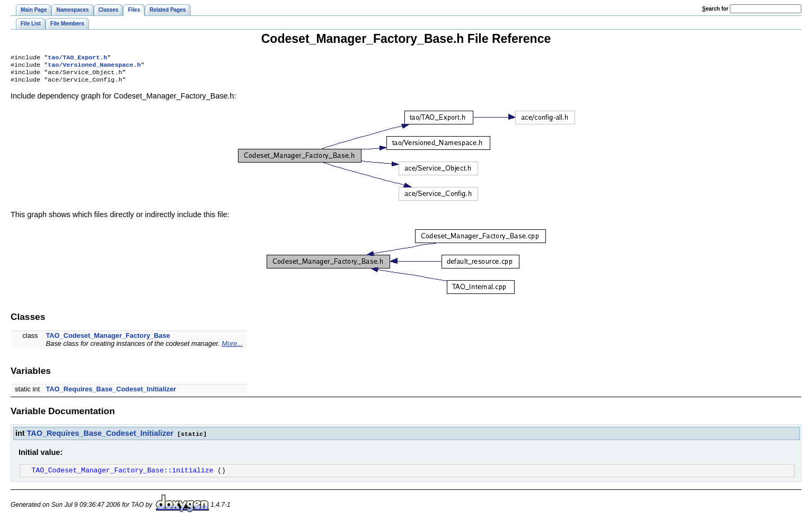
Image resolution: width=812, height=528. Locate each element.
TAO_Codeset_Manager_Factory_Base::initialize (123, 475)
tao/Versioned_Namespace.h (94, 67)
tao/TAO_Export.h (77, 58)
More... (232, 348)
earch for (715, 9)
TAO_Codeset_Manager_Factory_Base (108, 340)
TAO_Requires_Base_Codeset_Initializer (111, 393)
